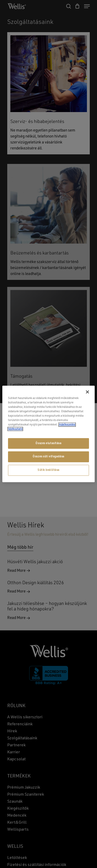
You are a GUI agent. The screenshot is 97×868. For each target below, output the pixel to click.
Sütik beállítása (48, 470)
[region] (48, 434)
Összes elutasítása (48, 443)
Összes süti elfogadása (48, 457)
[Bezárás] (87, 392)
